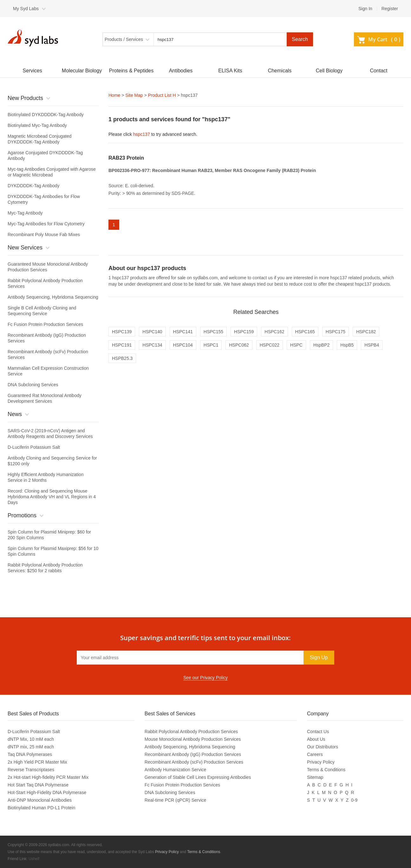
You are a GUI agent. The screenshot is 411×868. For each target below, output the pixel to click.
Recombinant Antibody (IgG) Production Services (193, 754)
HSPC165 (305, 332)
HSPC (296, 345)
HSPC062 (239, 345)
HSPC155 (213, 332)
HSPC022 (270, 345)
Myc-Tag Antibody (25, 213)
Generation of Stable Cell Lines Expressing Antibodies (198, 777)
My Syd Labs (26, 9)
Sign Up (319, 657)
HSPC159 (244, 332)
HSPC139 (122, 332)
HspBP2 (321, 345)
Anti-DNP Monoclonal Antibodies (40, 800)
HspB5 (347, 345)
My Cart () (379, 39)
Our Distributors (323, 747)
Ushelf (34, 859)
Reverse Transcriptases (31, 770)
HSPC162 (274, 332)
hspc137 (142, 134)
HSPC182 (366, 332)
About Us (316, 739)
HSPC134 (152, 345)
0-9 (354, 800)
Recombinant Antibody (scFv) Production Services (194, 762)
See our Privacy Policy (205, 678)
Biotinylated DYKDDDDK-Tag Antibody (46, 115)
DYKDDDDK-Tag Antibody (33, 186)
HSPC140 (152, 332)
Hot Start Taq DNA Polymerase (38, 785)
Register (390, 9)
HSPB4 (372, 345)
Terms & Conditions (326, 770)
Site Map (134, 95)
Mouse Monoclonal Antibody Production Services (193, 739)
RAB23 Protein (126, 158)
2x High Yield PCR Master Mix (37, 762)
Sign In (365, 9)
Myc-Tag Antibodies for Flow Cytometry (46, 224)
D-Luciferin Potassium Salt (34, 447)
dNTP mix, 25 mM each (31, 747)
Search (300, 39)
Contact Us (318, 732)
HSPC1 (211, 345)
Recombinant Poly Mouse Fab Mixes (44, 235)
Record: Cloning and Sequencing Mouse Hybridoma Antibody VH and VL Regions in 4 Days (52, 497)
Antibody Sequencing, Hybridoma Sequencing (53, 297)
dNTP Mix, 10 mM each (31, 739)
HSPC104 (183, 345)
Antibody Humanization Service (176, 770)
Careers (315, 754)
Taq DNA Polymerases (30, 754)
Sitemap (315, 777)
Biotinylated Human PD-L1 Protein (41, 808)
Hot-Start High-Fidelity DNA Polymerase (47, 792)
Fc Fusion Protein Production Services (45, 324)
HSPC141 (183, 332)
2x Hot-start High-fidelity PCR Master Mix (48, 777)
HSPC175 (336, 332)
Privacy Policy (321, 762)
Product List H (162, 95)
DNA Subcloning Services (33, 385)
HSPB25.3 (122, 358)
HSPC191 (122, 345)
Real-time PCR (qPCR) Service (175, 800)
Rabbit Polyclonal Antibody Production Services (191, 732)
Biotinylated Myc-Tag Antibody (37, 125)
